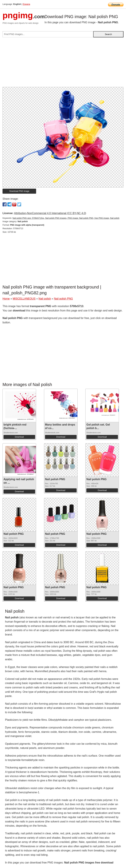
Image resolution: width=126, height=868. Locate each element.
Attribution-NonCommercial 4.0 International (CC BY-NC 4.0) (50, 213)
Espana (26, 4)
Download (19, 437)
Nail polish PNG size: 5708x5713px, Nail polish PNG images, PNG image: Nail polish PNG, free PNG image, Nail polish (66, 218)
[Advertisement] (63, 63)
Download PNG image (19, 191)
